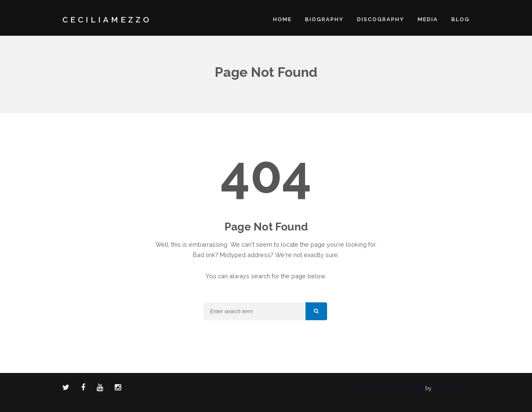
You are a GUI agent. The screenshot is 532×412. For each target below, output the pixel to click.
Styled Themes (451, 388)
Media (428, 19)
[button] (316, 311)
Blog (461, 19)
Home (282, 19)
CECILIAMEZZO (107, 20)
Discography (381, 19)
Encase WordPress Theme (392, 388)
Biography (324, 19)
